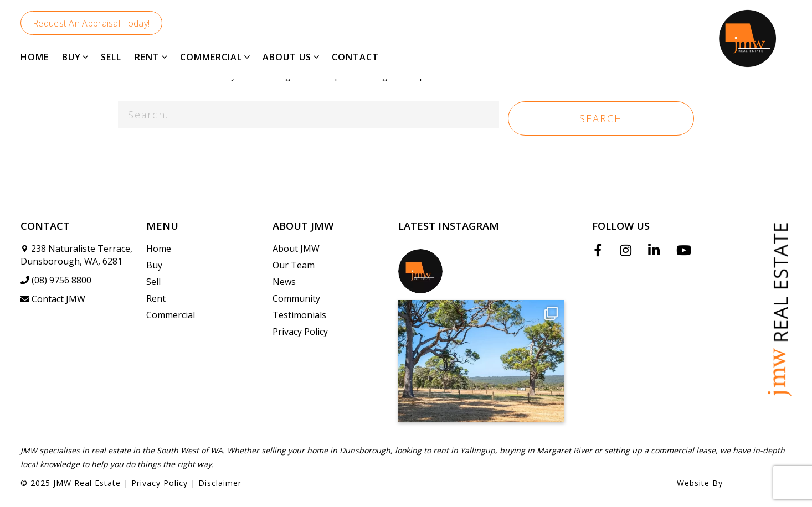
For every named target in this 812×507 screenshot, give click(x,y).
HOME (35, 57)
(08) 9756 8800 (56, 280)
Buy (154, 265)
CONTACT (355, 57)
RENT (147, 57)
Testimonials (299, 315)
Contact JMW (53, 299)
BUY (71, 57)
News (284, 282)
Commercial (171, 315)
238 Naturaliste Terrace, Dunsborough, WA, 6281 (76, 255)
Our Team (294, 265)
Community (296, 298)
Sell (153, 282)
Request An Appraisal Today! (91, 23)
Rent (156, 298)
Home (159, 249)
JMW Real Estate (87, 483)
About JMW (296, 249)
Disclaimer (220, 483)
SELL (111, 57)
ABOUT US (287, 57)
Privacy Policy (300, 332)
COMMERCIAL (211, 57)
